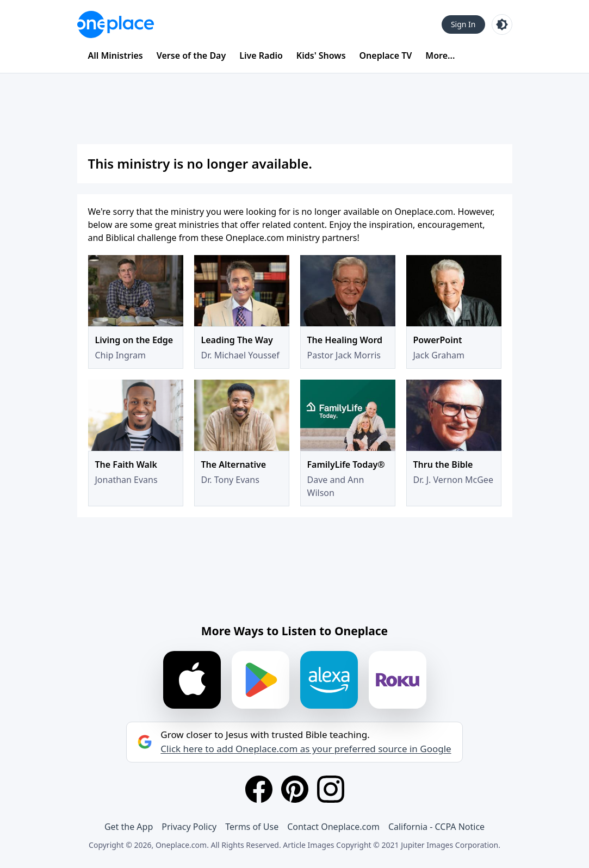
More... (440, 55)
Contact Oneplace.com (333, 827)
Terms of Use (252, 827)
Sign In (463, 24)
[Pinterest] (295, 789)
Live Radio (261, 55)
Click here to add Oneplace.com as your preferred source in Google (306, 749)
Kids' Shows (321, 55)
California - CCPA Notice (436, 827)
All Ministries (116, 55)
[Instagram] (331, 789)
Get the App (129, 827)
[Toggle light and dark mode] (502, 24)
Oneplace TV (386, 55)
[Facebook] (259, 789)
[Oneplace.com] (116, 24)
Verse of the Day (191, 55)
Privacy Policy (189, 827)
